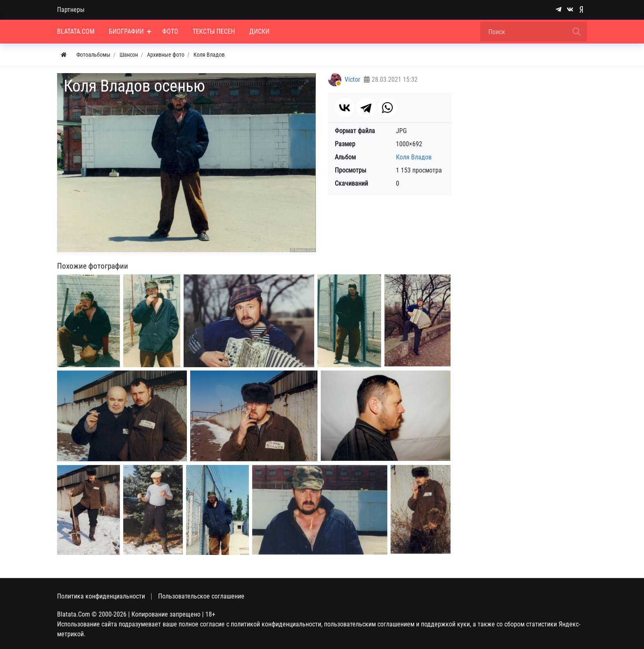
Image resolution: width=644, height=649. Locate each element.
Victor (352, 79)
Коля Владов (414, 157)
